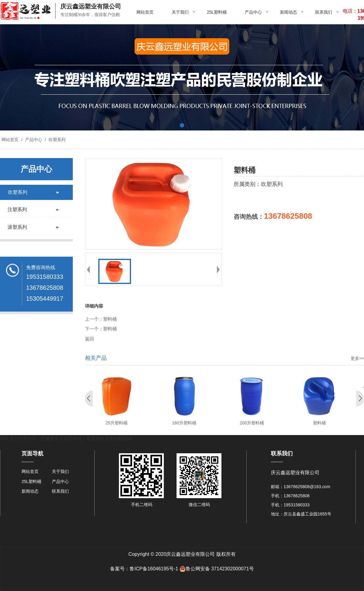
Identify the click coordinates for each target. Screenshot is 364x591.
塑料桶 (110, 319)
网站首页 (145, 12)
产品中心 (253, 12)
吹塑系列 (56, 140)
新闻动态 (288, 12)
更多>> (357, 358)
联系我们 (324, 12)
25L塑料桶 (217, 12)
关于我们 (180, 12)
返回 (89, 339)
